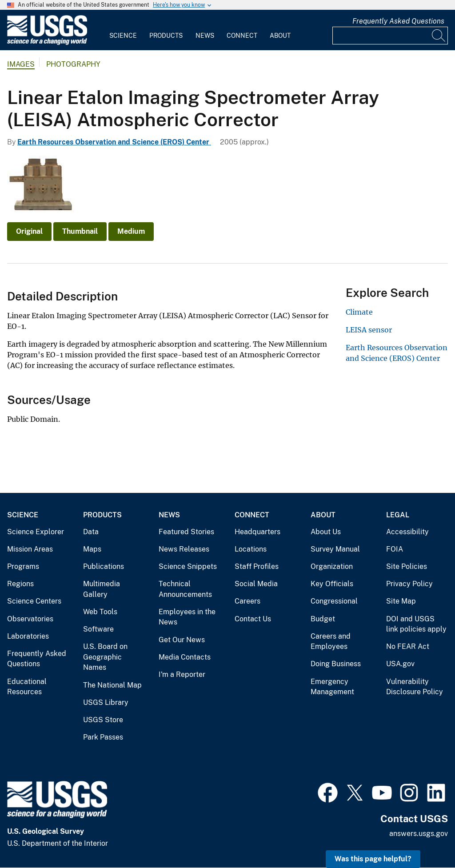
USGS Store (103, 720)
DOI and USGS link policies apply (416, 624)
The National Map (112, 685)
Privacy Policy (409, 584)
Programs (23, 566)
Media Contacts (185, 657)
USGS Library (106, 702)
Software (98, 629)
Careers (247, 601)
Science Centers (34, 601)
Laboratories (28, 636)
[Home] (47, 43)
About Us (326, 532)
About (280, 36)
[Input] (390, 36)
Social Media (256, 584)
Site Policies (407, 566)
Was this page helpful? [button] (373, 859)
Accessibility (407, 532)
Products (166, 36)
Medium (131, 231)
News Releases (184, 549)
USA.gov (400, 664)
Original (29, 231)
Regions (20, 584)
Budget (323, 619)
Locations (251, 549)
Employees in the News (187, 617)
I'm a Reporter (182, 674)
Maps (92, 549)
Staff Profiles (257, 566)
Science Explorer (36, 532)
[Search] (439, 36)
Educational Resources (27, 687)
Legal (398, 515)
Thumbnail (80, 231)
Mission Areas (30, 549)
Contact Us (253, 619)
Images (21, 64)
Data (91, 532)
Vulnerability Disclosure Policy (415, 687)
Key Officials (332, 584)
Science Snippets (188, 566)
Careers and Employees (331, 642)
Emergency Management (332, 687)
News (205, 36)
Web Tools (100, 612)
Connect (242, 36)
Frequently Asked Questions (398, 21)
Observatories (30, 619)
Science (123, 36)
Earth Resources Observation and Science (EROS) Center (114, 142)
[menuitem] (123, 30)
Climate (359, 312)
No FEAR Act (408, 646)
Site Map (401, 601)
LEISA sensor (369, 330)
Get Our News (182, 640)
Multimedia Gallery (102, 589)
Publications (104, 566)
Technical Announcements (185, 589)
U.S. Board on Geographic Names (105, 657)
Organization (332, 566)
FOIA (395, 549)
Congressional (334, 601)
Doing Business (336, 664)
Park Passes (103, 737)
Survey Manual (335, 549)
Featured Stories (186, 532)
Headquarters (257, 532)
